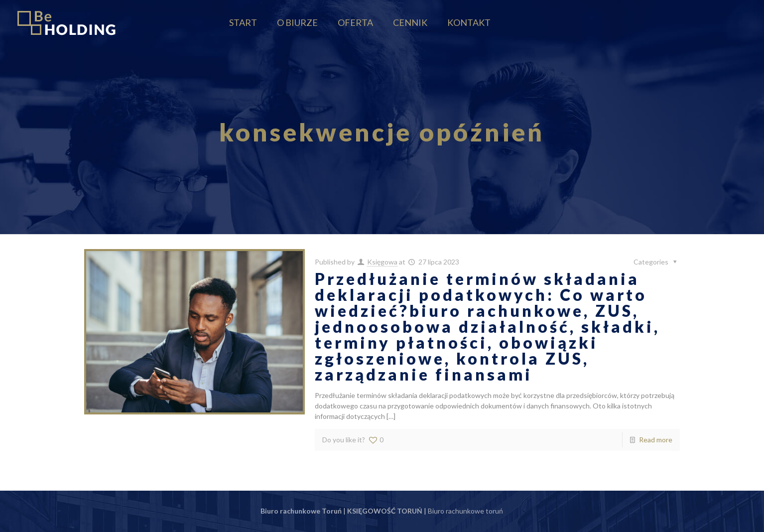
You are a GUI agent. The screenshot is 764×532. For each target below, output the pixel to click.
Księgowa (382, 262)
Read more (656, 440)
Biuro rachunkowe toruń (465, 511)
